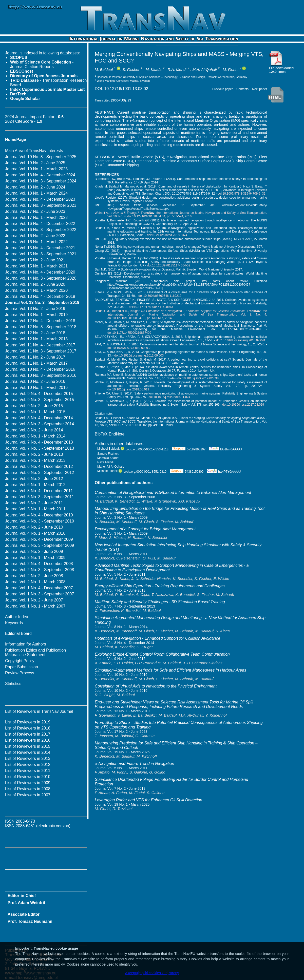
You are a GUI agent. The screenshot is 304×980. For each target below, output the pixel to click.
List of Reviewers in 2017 (28, 734)
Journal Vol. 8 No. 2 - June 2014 (34, 430)
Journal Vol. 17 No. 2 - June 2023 (35, 211)
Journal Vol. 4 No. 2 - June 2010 (34, 527)
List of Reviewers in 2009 (28, 783)
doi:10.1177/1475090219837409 (129, 333)
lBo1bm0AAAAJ (225, 449)
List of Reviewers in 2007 (28, 795)
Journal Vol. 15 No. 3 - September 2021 (41, 254)
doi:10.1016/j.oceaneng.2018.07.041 (241, 340)
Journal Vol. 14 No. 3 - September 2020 (41, 278)
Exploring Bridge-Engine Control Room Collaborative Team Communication (162, 654)
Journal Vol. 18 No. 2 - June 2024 (35, 187)
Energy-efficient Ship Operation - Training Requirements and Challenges (160, 586)
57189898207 (189, 449)
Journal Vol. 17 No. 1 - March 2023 (36, 217)
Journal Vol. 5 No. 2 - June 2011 (34, 503)
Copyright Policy (20, 661)
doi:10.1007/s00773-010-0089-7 (129, 348)
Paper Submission (22, 667)
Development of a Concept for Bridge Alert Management (145, 529)
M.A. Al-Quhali (204, 69)
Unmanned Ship (148, 161)
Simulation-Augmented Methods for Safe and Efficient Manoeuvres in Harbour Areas (170, 670)
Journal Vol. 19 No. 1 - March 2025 (36, 169)
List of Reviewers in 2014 (28, 752)
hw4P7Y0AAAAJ (224, 472)
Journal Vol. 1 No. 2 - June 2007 (34, 600)
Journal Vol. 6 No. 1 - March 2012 (35, 485)
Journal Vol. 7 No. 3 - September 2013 (40, 448)
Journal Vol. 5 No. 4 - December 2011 (39, 491)
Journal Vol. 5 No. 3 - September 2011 (40, 497)
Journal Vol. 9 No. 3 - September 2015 (40, 400)
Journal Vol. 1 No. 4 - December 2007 (39, 588)
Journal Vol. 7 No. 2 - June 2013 (34, 454)
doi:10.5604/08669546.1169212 (160, 296)
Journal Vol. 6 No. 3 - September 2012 (40, 473)
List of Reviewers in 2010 (28, 777)
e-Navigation (177, 157)
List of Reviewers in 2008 (28, 789)
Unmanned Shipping (123, 165)
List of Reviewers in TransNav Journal (39, 711)
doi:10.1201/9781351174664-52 (169, 265)
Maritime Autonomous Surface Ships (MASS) (198, 161)
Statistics (13, 684)
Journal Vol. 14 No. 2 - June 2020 (35, 284)
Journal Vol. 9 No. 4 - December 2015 (39, 394)
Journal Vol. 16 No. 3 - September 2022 (41, 230)
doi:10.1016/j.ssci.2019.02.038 (198, 378)
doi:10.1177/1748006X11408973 (151, 307)
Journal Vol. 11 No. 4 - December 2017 (40, 345)
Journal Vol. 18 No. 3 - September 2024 (41, 181)
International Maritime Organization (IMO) (223, 157)
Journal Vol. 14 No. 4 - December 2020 (40, 272)
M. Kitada (154, 69)
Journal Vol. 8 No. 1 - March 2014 (35, 436)
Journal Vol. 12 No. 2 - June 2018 (35, 333)
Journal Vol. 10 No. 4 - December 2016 (40, 369)
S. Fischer (131, 69)
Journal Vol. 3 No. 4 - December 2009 (39, 539)
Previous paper (223, 89)
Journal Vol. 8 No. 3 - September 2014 (40, 424)
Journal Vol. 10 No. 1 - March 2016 (36, 388)
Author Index (17, 617)
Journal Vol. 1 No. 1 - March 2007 (35, 606)
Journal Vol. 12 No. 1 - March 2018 (36, 339)
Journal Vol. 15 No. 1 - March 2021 (36, 266)
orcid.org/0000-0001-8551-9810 (142, 472)
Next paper (260, 89)
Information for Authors (26, 644)
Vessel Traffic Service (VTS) (141, 157)
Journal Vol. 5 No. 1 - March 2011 (35, 509)
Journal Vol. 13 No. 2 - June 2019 (35, 309)
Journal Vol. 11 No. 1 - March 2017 (36, 363)
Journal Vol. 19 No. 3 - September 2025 (41, 157)
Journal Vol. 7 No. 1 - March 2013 (35, 460)
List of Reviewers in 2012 (28, 765)
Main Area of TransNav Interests (34, 151)
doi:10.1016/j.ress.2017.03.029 (243, 405)
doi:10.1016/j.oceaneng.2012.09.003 (139, 356)
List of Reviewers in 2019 (28, 722)
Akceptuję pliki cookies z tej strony (152, 973)
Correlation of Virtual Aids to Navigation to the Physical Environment (156, 686)
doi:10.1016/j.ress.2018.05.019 (128, 389)
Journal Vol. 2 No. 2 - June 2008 (34, 576)
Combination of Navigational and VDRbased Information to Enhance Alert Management (173, 493)
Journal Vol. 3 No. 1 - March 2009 (35, 558)
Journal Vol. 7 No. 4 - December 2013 (39, 442)
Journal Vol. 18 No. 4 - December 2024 (40, 175)
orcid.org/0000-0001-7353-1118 (145, 449)
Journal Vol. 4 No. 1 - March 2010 (35, 533)
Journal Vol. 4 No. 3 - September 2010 (40, 521)
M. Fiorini (231, 69)
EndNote (117, 434)
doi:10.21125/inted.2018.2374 (167, 235)
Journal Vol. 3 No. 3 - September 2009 (40, 545)
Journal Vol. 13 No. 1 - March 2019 (36, 315)
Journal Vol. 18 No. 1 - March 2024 (36, 193)
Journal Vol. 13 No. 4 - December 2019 (40, 296)
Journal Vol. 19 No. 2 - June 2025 (35, 163)
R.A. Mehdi (177, 69)
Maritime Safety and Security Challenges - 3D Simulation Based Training (160, 602)
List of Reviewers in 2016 (28, 740)
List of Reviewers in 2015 (28, 746)
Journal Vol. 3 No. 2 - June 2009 (34, 551)
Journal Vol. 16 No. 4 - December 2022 (40, 224)
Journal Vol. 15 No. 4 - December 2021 (40, 248)
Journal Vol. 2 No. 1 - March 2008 (35, 582)
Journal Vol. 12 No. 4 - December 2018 (40, 321)
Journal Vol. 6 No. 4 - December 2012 (39, 466)
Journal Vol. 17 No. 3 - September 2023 (41, 205)
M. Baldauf (104, 69)
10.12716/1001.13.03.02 (126, 89)
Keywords (14, 623)
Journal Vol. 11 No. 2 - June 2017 (35, 357)
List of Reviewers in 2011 (28, 771)
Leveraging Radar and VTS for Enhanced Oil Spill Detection (148, 800)
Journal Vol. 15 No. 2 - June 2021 (35, 260)
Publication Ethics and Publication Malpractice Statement (35, 652)
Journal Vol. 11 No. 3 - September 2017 (41, 351)
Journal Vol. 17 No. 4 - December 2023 (40, 199)
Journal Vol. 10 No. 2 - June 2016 (35, 381)
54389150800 (187, 472)
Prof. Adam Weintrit (26, 903)
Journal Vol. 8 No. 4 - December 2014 (39, 418)
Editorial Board (18, 633)
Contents (242, 89)
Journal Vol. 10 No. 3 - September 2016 (41, 375)
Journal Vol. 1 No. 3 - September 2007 (40, 594)
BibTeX (101, 434)
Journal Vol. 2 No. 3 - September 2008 (40, 570)
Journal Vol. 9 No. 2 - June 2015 (34, 406)
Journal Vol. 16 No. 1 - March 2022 (36, 242)
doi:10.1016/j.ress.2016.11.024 (169, 397)
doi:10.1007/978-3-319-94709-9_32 (242, 194)
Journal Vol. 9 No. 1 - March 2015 (35, 412)
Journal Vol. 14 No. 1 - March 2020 (36, 290)
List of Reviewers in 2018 (28, 728)
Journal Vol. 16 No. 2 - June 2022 (35, 236)
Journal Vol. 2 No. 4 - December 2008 (39, 564)
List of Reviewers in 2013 (28, 758)
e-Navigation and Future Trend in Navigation (135, 764)
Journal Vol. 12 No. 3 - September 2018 (41, 327)
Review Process (20, 673)
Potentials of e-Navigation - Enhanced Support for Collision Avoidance (157, 638)
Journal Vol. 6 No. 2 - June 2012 (34, 479)
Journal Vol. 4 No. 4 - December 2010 (39, 515)
